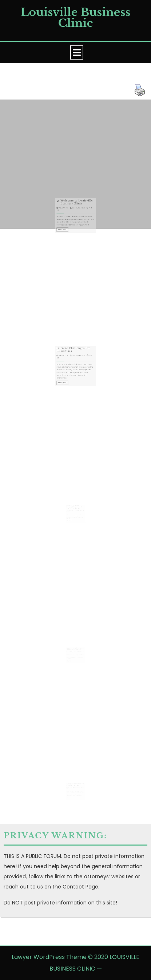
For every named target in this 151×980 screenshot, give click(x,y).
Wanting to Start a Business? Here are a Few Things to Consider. (75, 505)
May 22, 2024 (66, 359)
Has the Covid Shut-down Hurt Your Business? (75, 783)
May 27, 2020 (70, 785)
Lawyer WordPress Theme (49, 957)
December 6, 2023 (71, 508)
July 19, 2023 (70, 650)
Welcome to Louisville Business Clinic (76, 206)
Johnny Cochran (78, 211)
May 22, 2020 (66, 211)
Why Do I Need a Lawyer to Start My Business (75, 647)
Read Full (66, 228)
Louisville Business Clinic (76, 18)
